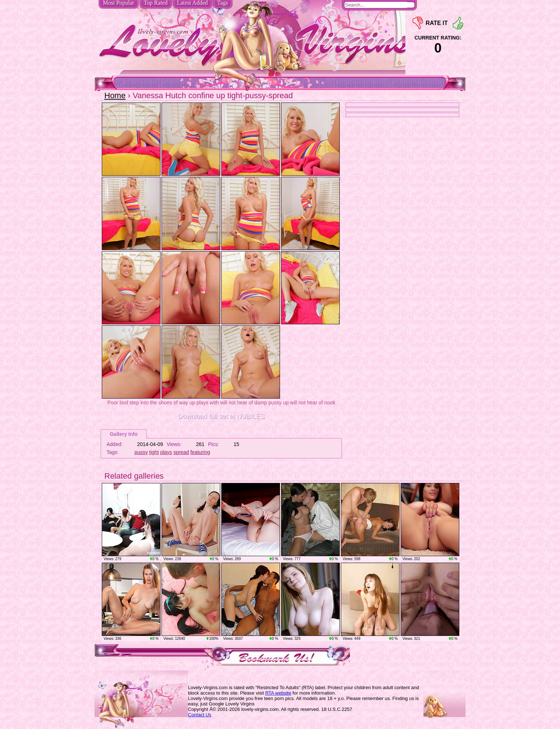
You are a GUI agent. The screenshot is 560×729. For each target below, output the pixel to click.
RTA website (278, 693)
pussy (141, 452)
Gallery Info (124, 434)
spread (181, 452)
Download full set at (221, 416)
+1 (458, 23)
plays (166, 452)
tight (154, 452)
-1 (418, 23)
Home (115, 95)
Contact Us (200, 715)
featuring (200, 452)
